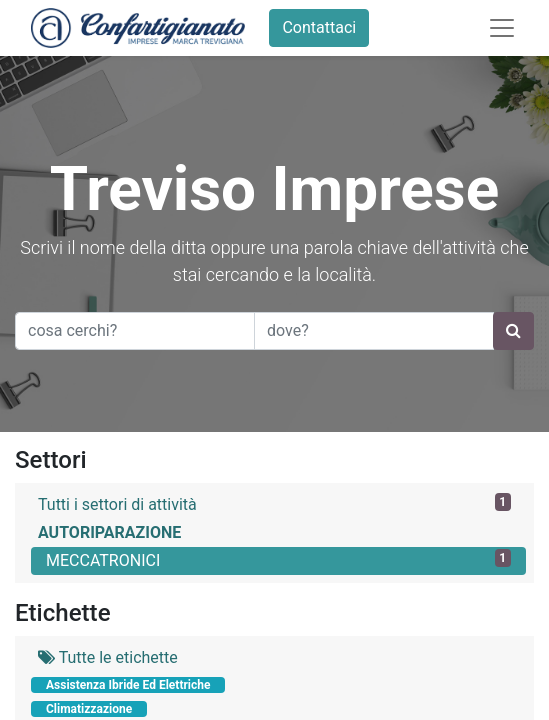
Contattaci (319, 27)
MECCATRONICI (278, 559)
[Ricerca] (513, 331)
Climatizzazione (89, 709)
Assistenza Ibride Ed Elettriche (128, 685)
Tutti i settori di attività (274, 503)
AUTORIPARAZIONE (109, 532)
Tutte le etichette (108, 657)
